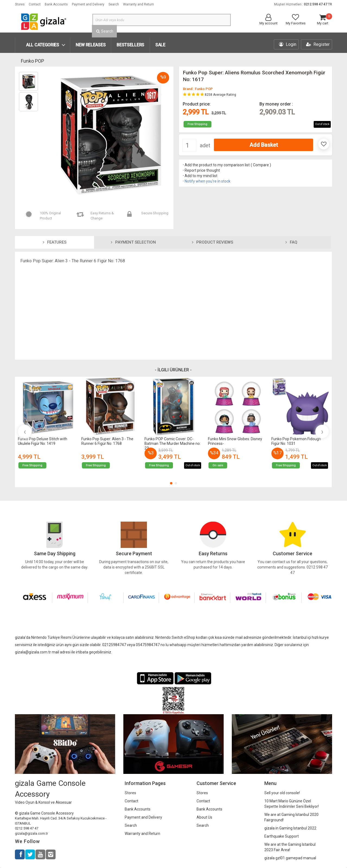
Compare (261, 165)
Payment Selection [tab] (133, 242)
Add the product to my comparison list (216, 165)
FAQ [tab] (291, 242)
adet (205, 145)
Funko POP (33, 61)
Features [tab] (55, 242)
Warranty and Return (139, 4)
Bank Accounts (56, 4)
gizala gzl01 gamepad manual (290, 858)
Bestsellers (130, 45)
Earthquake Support (282, 836)
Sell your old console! (282, 793)
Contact (35, 4)
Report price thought (201, 170)
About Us (204, 817)
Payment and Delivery (88, 4)
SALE (160, 45)
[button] (171, 483)
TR (330, 4)
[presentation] (25, 432)
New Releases (91, 45)
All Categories (43, 45)
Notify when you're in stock (206, 181)
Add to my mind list (200, 176)
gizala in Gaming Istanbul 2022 (290, 828)
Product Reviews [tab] (213, 242)
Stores (20, 4)
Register (318, 44)
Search (114, 4)
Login (288, 44)
